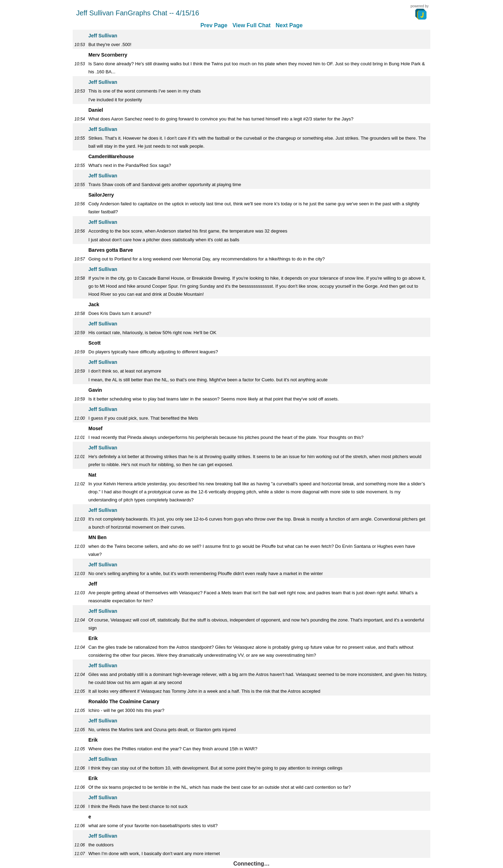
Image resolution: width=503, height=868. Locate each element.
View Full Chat (251, 25)
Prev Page (214, 25)
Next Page (289, 25)
